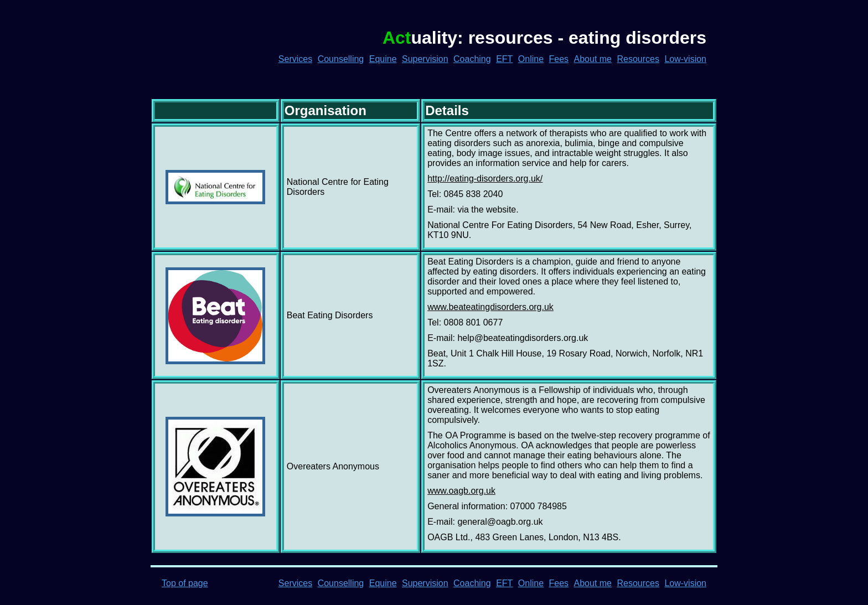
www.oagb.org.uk (461, 491)
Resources (638, 59)
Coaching (472, 59)
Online (531, 59)
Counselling (341, 59)
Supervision (425, 59)
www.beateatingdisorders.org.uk (490, 307)
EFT (504, 59)
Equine (383, 59)
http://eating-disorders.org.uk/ (485, 179)
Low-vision (685, 59)
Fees (559, 59)
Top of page (185, 583)
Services (295, 59)
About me (593, 59)
